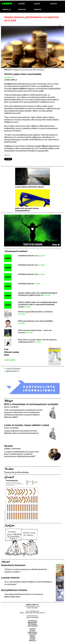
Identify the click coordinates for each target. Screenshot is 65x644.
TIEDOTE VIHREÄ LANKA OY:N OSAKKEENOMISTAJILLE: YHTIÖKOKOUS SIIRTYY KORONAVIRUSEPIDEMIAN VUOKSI (38, 305)
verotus (7, 155)
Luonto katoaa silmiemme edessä (29, 187)
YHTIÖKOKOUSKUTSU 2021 (28, 274)
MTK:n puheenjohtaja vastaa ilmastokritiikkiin (35, 321)
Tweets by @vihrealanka (16, 472)
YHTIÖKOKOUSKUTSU (26, 284)
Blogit (32, 631)
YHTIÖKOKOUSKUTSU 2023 (28, 256)
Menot (32, 636)
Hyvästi (8, 446)
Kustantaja (32, 621)
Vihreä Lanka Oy (32, 604)
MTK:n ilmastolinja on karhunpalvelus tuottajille (31, 404)
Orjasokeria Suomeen (13, 565)
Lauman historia (10, 578)
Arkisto (32, 629)
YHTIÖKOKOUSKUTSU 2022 (28, 265)
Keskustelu (32, 632)
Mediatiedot (32, 623)
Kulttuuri (32, 634)
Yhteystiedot (32, 626)
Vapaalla (32, 641)
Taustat (32, 637)
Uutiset (32, 639)
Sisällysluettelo (10, 360)
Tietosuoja (32, 624)
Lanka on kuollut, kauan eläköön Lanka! (27, 425)
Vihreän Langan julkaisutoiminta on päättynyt (35, 312)
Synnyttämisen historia (14, 590)
